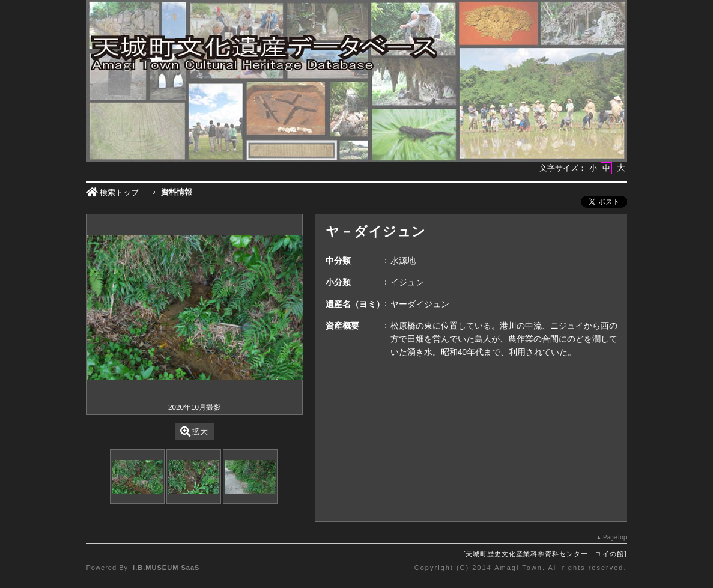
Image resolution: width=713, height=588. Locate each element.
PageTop (615, 537)
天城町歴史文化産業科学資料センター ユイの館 (545, 554)
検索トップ (113, 192)
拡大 (194, 432)
